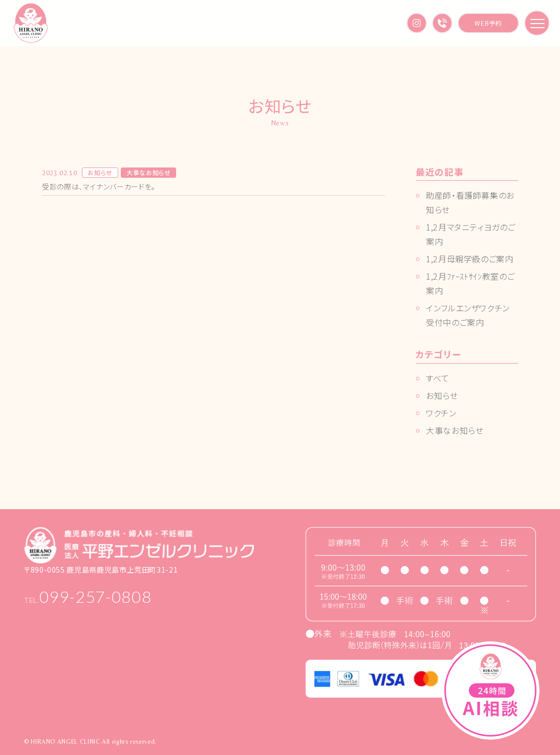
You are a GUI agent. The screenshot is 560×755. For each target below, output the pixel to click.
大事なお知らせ (455, 430)
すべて (438, 378)
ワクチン (441, 413)
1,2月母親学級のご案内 (470, 259)
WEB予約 (488, 23)
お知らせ (442, 395)
